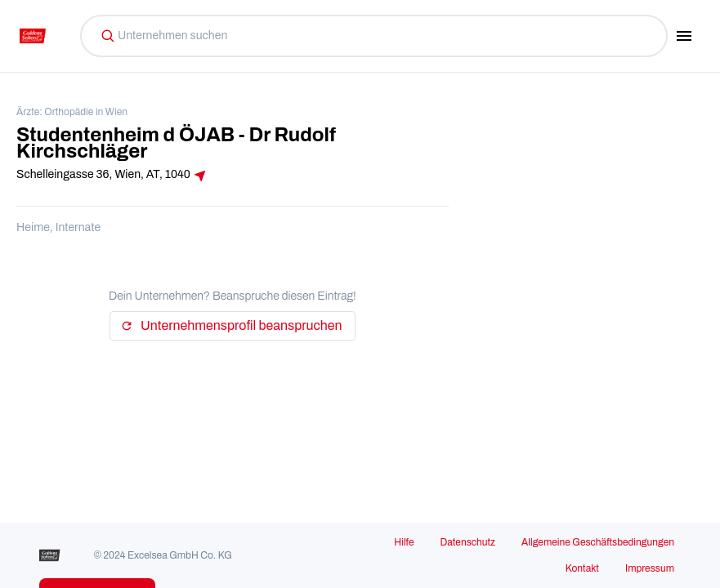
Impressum (650, 568)
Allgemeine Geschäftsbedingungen (598, 542)
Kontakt (582, 568)
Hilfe (404, 542)
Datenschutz (467, 542)
